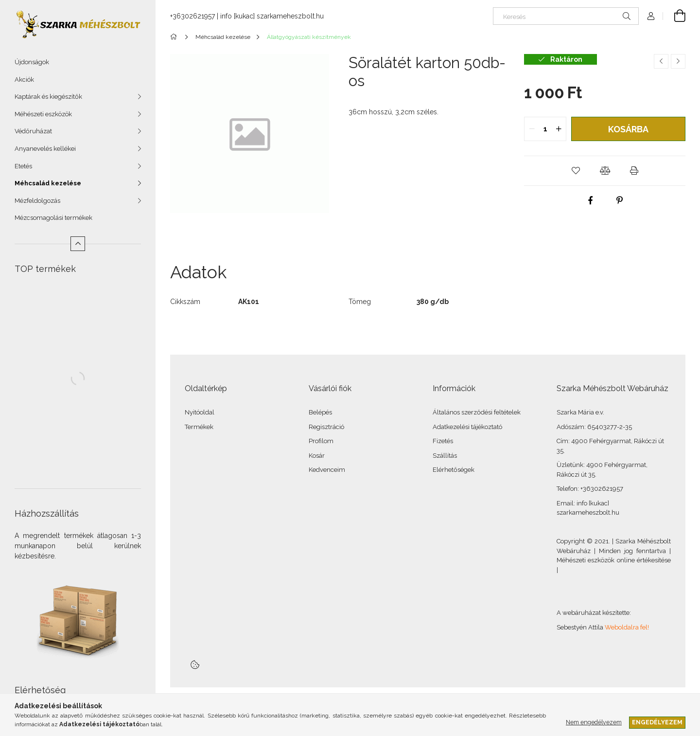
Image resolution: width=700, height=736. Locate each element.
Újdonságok (32, 62)
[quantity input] (545, 129)
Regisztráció (326, 427)
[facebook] (590, 200)
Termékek (199, 427)
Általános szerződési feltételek (477, 412)
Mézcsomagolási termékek (53, 218)
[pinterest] (619, 200)
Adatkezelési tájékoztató (467, 427)
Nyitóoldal (200, 412)
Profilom (321, 441)
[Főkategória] (175, 37)
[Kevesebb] (78, 244)
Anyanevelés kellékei (45, 149)
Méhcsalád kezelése (48, 183)
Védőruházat (33, 131)
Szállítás (445, 456)
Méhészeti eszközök (43, 114)
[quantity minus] (532, 129)
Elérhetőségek (454, 470)
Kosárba (628, 129)
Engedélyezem (657, 722)
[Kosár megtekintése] (674, 16)
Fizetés (443, 441)
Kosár (317, 456)
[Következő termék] (678, 61)
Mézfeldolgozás (37, 201)
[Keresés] (566, 16)
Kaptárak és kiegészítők (48, 97)
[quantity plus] (559, 129)
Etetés (23, 166)
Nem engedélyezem (594, 722)
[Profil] (651, 16)
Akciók (24, 80)
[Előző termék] (661, 61)
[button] (576, 171)
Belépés (320, 412)
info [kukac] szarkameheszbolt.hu (272, 16)
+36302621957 (192, 16)
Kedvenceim (327, 470)
